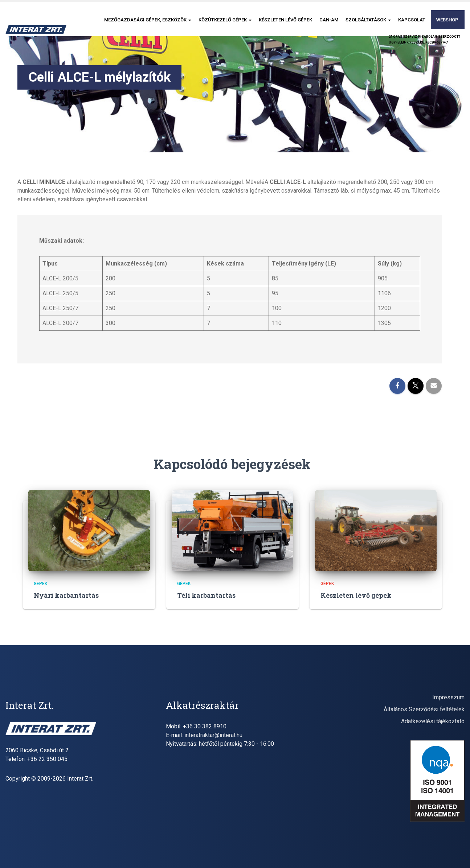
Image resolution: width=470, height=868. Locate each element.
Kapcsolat (412, 20)
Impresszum (448, 697)
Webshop (447, 20)
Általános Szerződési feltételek (424, 709)
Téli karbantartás (206, 595)
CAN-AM (329, 20)
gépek (40, 584)
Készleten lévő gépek (285, 20)
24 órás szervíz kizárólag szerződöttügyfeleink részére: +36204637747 (424, 40)
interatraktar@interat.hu (213, 735)
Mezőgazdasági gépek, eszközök (148, 20)
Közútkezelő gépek (225, 20)
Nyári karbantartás (66, 595)
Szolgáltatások (368, 20)
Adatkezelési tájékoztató (433, 721)
